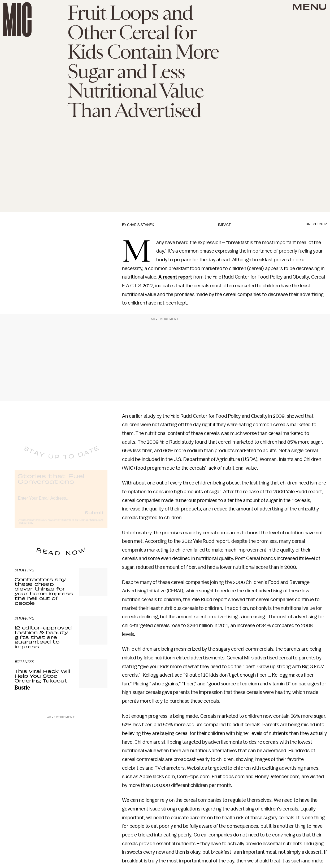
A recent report (175, 277)
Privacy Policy (25, 527)
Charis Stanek (141, 225)
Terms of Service (89, 525)
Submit (94, 517)
